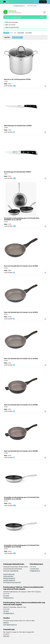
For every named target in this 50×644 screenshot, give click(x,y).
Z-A (15, 33)
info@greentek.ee (19, 6)
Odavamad (21, 33)
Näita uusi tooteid (10, 25)
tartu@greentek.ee (9, 613)
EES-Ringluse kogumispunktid (12, 582)
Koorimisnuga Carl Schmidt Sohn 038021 (18, 172)
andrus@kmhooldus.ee (10, 625)
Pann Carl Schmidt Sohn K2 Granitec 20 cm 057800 (21, 266)
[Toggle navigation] (44, 12)
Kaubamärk (18, 37)
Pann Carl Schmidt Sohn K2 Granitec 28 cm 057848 (21, 359)
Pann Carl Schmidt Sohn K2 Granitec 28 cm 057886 (21, 451)
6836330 (6, 623)
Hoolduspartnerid (8, 576)
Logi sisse (43, 2)
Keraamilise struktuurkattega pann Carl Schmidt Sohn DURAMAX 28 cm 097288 (22, 546)
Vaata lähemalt (14, 571)
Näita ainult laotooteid (11, 22)
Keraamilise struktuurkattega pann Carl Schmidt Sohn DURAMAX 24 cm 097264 (22, 498)
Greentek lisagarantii (9, 580)
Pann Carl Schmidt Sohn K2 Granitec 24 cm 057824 (21, 312)
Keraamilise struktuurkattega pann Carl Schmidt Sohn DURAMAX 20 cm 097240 (22, 219)
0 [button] (35, 2)
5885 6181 (6, 636)
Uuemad (6, 33)
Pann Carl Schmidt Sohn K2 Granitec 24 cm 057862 (21, 405)
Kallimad (29, 33)
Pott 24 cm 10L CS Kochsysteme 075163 (17, 79)
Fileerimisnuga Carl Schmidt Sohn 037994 (18, 126)
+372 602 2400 (32, 6)
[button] (6, 2)
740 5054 (6, 611)
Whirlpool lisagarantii (9, 578)
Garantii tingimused (9, 574)
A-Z (11, 33)
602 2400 (6, 596)
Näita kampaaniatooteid (12, 27)
